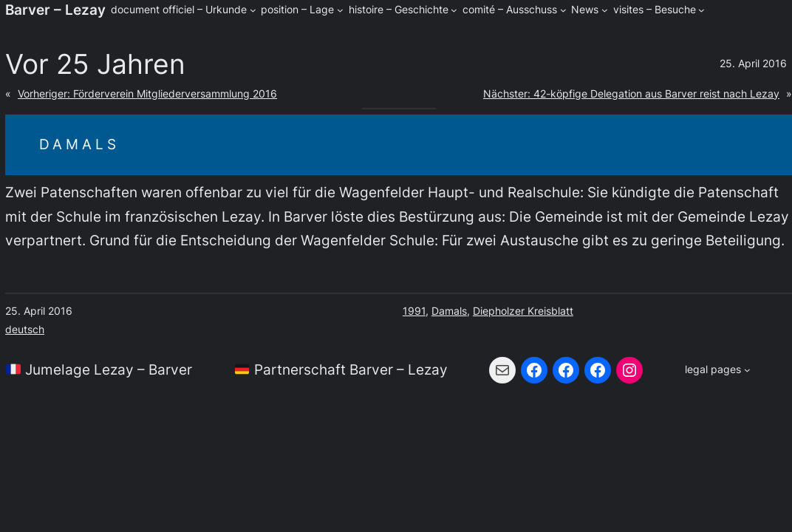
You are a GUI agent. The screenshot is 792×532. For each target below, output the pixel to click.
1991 (414, 311)
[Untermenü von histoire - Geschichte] (454, 10)
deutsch (25, 329)
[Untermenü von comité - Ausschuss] (563, 10)
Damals (449, 311)
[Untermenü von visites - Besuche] (701, 10)
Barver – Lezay (55, 10)
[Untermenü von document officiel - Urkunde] (253, 10)
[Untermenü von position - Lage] (340, 10)
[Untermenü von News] (605, 10)
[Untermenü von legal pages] (717, 370)
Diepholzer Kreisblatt (523, 311)
